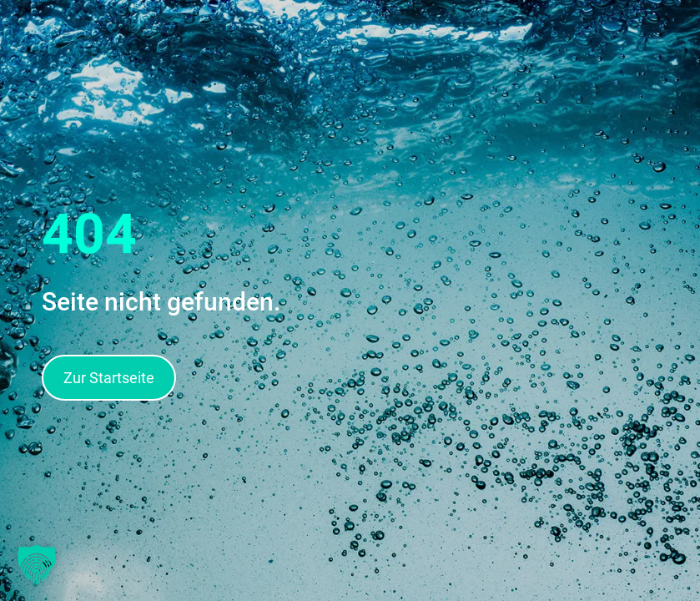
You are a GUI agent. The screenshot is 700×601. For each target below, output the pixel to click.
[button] (37, 564)
